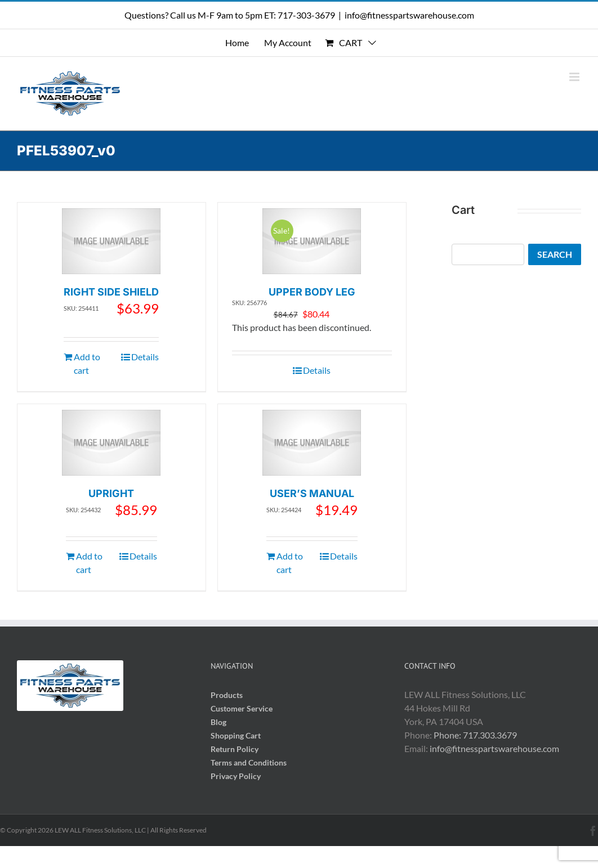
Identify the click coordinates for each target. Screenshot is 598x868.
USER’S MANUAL (312, 493)
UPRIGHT (111, 493)
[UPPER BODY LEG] (312, 241)
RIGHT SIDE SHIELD (111, 292)
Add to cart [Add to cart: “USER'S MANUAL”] (290, 563)
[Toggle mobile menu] (575, 77)
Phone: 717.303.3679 (475, 735)
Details (145, 357)
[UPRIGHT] (111, 443)
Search (555, 254)
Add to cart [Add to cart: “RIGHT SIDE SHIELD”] (87, 363)
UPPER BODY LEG (312, 292)
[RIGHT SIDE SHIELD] (111, 241)
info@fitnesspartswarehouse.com (409, 15)
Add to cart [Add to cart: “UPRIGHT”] (89, 563)
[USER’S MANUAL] (312, 443)
